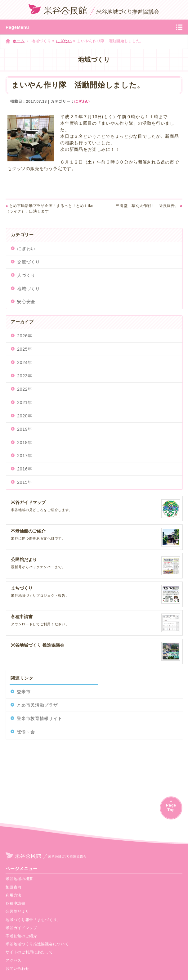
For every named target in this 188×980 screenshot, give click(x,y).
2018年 (25, 443)
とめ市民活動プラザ (37, 705)
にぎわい (64, 41)
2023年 (25, 376)
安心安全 (26, 302)
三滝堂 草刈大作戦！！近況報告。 (149, 206)
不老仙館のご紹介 (21, 936)
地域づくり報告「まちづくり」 (33, 920)
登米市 (24, 692)
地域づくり (29, 289)
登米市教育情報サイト (40, 718)
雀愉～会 (26, 732)
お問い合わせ (17, 969)
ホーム (19, 41)
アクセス (13, 960)
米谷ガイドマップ (21, 928)
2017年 (25, 456)
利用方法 (13, 895)
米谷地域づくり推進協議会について (37, 944)
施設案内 (13, 887)
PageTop (171, 808)
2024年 (25, 362)
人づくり (26, 275)
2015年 (25, 482)
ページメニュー (22, 869)
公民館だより (17, 911)
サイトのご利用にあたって (29, 952)
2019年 (25, 429)
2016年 (25, 469)
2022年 (25, 389)
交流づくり (29, 262)
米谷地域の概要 (19, 879)
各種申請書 (16, 903)
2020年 (25, 416)
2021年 (25, 402)
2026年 (25, 336)
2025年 (25, 349)
